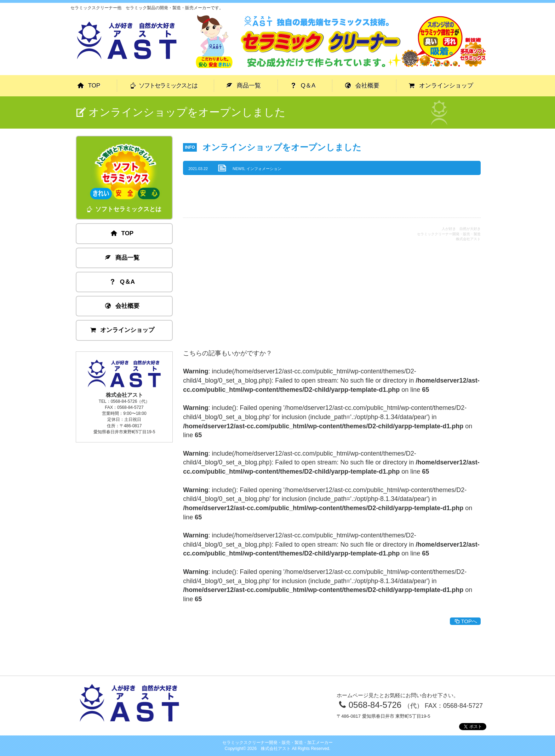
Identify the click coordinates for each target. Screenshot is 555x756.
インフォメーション (264, 169)
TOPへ (465, 621)
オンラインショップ (441, 86)
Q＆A (303, 86)
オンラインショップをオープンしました (282, 147)
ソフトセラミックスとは (164, 86)
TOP (89, 86)
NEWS (238, 169)
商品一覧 (244, 86)
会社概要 (362, 86)
